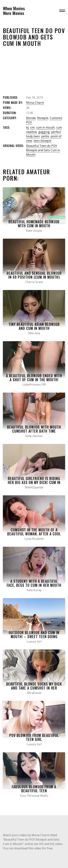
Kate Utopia (34, 231)
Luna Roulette (34, 539)
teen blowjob (42, 141)
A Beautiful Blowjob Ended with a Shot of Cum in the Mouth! (34, 378)
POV (29, 122)
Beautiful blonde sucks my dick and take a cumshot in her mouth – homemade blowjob (34, 688)
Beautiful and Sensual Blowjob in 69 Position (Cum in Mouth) (34, 275)
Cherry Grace (34, 282)
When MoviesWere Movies (14, 11)
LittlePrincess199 (34, 385)
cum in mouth (45, 127)
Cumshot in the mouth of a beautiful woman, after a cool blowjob (34, 534)
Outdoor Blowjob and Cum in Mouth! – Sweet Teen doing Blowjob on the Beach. (34, 637)
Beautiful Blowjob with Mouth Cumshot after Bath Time (34, 429)
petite (45, 136)
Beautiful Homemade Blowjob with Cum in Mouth (34, 224)
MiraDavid (34, 693)
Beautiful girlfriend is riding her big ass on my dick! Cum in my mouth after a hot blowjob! (34, 482)
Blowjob (43, 118)
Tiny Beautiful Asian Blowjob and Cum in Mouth (34, 326)
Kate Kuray (34, 590)
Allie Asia (34, 333)
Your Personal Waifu (34, 796)
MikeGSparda (34, 487)
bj (27, 127)
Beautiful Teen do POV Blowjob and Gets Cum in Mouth (43, 150)
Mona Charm (35, 103)
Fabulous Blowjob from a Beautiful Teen (34, 789)
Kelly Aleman (34, 436)
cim (32, 127)
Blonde (31, 118)
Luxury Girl (34, 641)
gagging (44, 132)
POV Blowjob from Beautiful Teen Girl (34, 737)
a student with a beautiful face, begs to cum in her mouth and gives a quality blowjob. (34, 585)
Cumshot (56, 118)
